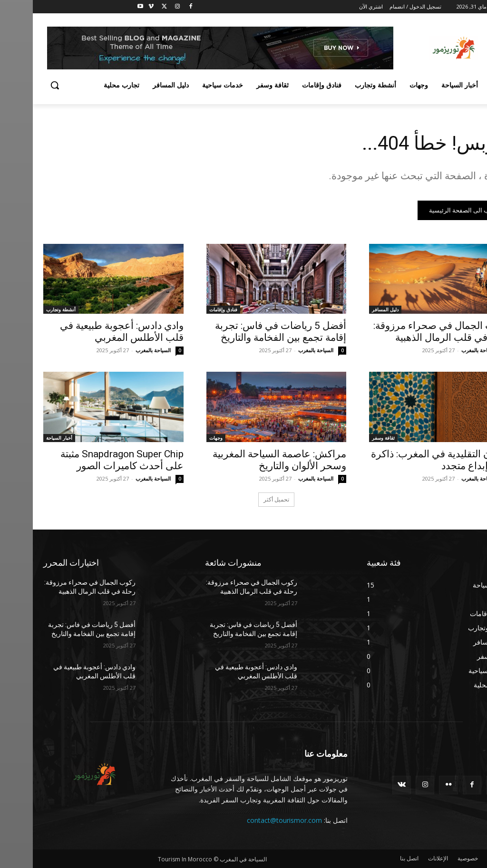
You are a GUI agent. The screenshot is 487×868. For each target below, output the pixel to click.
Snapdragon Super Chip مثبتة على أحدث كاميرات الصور (89, 460)
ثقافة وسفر (351, 438)
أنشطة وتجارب (28, 309)
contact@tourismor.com (252, 820)
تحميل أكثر (243, 499)
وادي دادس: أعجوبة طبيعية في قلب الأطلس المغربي (89, 332)
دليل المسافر (352, 309)
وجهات (183, 438)
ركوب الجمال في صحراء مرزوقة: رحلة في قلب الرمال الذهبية (409, 332)
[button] (22, 85)
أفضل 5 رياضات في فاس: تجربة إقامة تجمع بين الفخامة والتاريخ (248, 332)
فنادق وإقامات (190, 309)
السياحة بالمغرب (446, 350)
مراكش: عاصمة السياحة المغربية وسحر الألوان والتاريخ (247, 460)
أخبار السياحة (26, 438)
